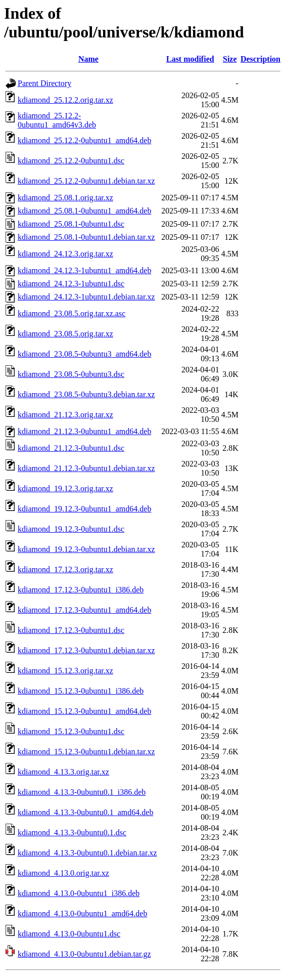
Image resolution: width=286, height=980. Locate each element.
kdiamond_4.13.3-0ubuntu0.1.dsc (72, 833)
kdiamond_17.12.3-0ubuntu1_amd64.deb (84, 610)
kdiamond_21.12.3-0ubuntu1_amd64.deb (84, 431)
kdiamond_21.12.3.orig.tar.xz (65, 415)
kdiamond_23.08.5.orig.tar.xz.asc (71, 313)
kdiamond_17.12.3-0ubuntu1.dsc (71, 630)
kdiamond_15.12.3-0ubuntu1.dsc (71, 731)
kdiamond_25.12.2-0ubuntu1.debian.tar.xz (86, 181)
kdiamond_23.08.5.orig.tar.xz (65, 334)
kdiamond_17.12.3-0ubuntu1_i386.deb (81, 590)
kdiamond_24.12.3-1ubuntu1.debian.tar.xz (86, 297)
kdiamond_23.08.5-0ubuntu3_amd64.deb (84, 354)
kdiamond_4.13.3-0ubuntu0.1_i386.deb (82, 792)
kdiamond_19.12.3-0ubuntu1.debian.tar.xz (86, 549)
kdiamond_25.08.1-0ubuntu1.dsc (71, 224)
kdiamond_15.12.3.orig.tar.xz (65, 671)
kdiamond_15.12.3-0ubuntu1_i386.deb (81, 691)
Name (88, 59)
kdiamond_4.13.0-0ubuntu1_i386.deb (79, 893)
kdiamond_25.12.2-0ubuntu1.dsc (71, 161)
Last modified (190, 59)
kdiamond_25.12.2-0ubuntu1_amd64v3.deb (57, 120)
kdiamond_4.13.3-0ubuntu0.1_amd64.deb (85, 812)
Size (230, 59)
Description (260, 59)
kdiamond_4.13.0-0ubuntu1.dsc (69, 934)
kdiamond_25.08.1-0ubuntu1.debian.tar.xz (86, 237)
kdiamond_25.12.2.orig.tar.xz (65, 100)
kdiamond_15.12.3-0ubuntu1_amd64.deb (84, 711)
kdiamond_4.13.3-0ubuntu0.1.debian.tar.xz (87, 853)
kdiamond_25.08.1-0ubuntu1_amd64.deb (84, 211)
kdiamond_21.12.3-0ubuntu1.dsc (71, 448)
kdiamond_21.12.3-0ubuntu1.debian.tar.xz (86, 468)
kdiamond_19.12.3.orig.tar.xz (65, 488)
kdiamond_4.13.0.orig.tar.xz (63, 873)
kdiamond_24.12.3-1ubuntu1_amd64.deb (84, 270)
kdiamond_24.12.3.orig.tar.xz (65, 254)
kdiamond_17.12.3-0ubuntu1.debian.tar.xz (86, 650)
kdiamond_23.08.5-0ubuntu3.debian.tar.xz (86, 394)
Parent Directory (44, 83)
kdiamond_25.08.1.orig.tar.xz (65, 198)
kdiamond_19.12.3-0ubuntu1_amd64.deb (84, 509)
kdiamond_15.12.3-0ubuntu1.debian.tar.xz (86, 752)
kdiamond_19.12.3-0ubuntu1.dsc (71, 529)
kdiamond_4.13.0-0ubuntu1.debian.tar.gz (84, 954)
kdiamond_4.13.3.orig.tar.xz (63, 772)
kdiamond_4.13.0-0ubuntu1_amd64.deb (82, 913)
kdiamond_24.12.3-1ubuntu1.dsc (71, 284)
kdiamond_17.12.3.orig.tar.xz (65, 569)
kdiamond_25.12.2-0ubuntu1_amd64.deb (84, 140)
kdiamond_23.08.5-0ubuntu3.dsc (71, 374)
